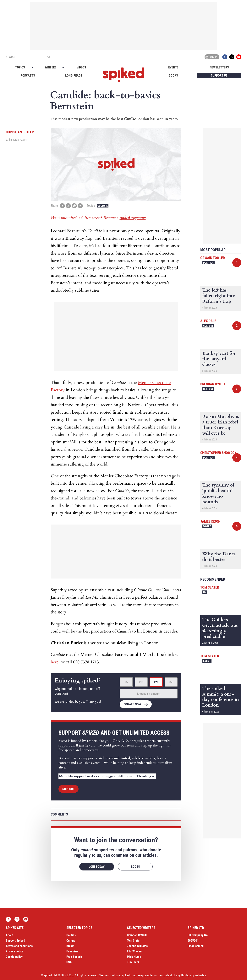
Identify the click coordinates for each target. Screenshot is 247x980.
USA (69, 962)
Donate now (132, 704)
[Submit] (49, 57)
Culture (103, 206)
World (207, 526)
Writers (51, 67)
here (55, 662)
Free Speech (74, 957)
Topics (20, 67)
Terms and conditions (19, 946)
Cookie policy (14, 957)
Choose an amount (149, 694)
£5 (126, 682)
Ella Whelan (134, 951)
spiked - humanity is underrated (123, 75)
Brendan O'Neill (213, 384)
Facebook (225, 57)
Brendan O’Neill (137, 935)
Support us (219, 75)
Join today (97, 867)
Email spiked (196, 946)
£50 (171, 682)
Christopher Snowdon (218, 453)
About (10, 935)
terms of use (112, 975)
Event (207, 661)
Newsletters (219, 67)
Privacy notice (15, 951)
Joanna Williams (137, 946)
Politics (209, 263)
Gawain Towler (213, 258)
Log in (211, 57)
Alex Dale (208, 321)
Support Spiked (15, 941)
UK (205, 592)
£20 (156, 682)
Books (173, 75)
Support (69, 789)
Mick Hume (134, 957)
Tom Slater (210, 587)
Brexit (70, 946)
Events (173, 67)
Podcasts (28, 75)
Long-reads (74, 75)
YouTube (239, 57)
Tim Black (133, 962)
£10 (141, 682)
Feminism (72, 951)
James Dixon (210, 521)
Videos (81, 67)
